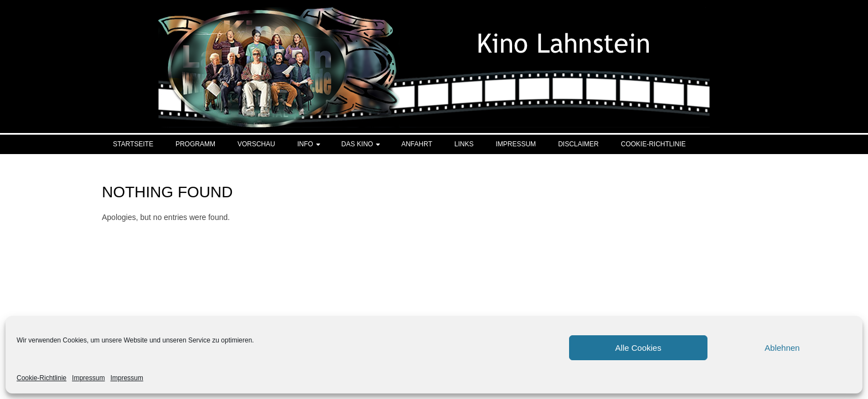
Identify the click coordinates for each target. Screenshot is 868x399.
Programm (195, 144)
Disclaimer (578, 144)
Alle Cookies (638, 348)
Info (305, 144)
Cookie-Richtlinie (42, 378)
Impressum (88, 378)
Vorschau (256, 144)
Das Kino (357, 144)
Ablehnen (782, 348)
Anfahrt (417, 144)
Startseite (133, 144)
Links (464, 144)
